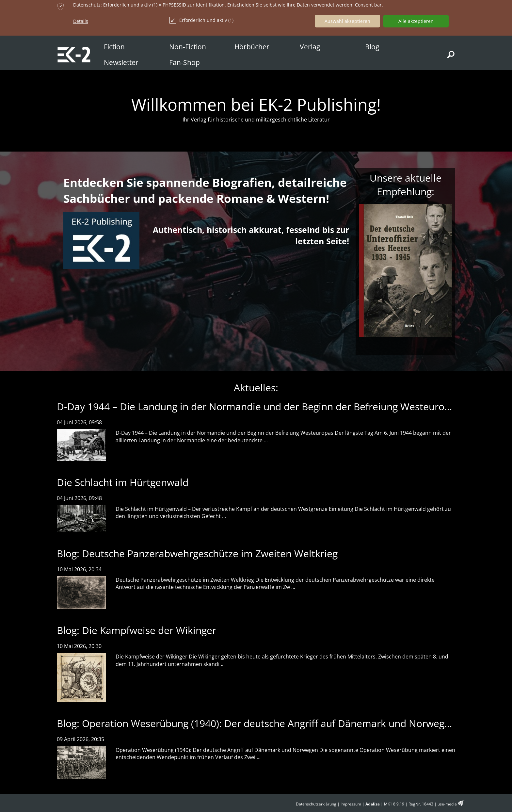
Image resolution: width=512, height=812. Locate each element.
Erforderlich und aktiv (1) (201, 20)
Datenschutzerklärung (316, 804)
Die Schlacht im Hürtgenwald (123, 482)
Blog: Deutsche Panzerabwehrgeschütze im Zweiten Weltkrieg (197, 553)
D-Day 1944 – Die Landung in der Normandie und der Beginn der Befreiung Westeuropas (259, 406)
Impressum (351, 804)
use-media (447, 804)
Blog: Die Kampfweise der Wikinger (136, 630)
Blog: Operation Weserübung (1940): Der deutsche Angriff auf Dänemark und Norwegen (256, 723)
